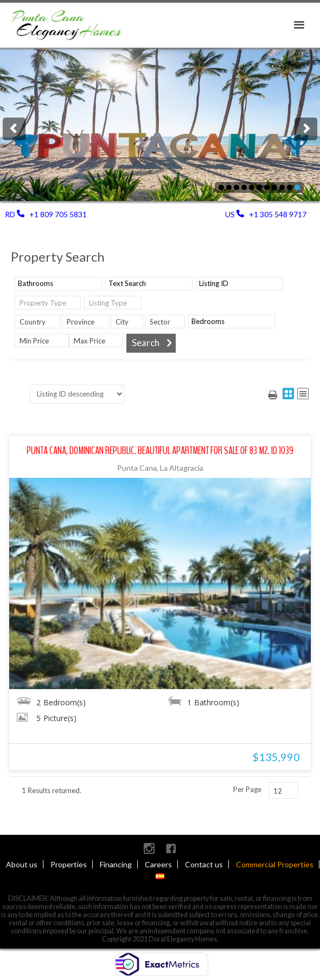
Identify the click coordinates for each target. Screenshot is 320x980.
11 (221, 187)
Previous (14, 129)
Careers (158, 864)
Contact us (204, 864)
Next (306, 129)
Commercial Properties (275, 864)
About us (22, 864)
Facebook (171, 848)
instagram (149, 848)
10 (229, 187)
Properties (69, 864)
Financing (116, 864)
